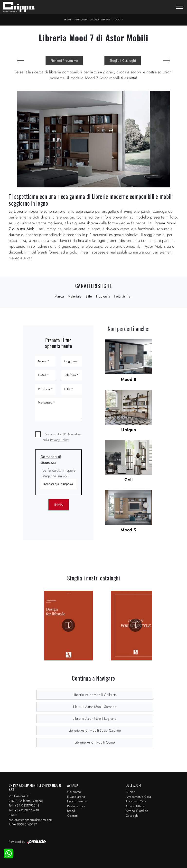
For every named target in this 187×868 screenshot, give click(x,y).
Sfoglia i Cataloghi (123, 61)
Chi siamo (74, 792)
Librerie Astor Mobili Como (95, 742)
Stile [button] (89, 296)
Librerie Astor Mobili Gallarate (95, 695)
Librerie (106, 20)
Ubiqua (129, 430)
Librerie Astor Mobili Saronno (95, 707)
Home (68, 20)
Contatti (72, 816)
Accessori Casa (136, 801)
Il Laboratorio (76, 797)
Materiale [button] (75, 296)
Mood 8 (129, 379)
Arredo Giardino (137, 811)
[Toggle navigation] (180, 7)
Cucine (131, 792)
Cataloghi (132, 816)
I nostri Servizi (77, 801)
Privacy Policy (60, 440)
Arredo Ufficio (135, 806)
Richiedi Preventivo (64, 61)
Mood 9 (129, 530)
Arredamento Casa (86, 20)
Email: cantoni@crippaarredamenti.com (31, 817)
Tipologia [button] (103, 296)
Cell (129, 480)
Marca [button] (59, 296)
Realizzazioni (76, 806)
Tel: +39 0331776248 (24, 810)
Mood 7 (118, 20)
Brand (71, 811)
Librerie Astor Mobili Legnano (95, 719)
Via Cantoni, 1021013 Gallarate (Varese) (26, 798)
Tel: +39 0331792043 (24, 805)
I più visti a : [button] (123, 296)
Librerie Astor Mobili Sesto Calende (95, 730)
